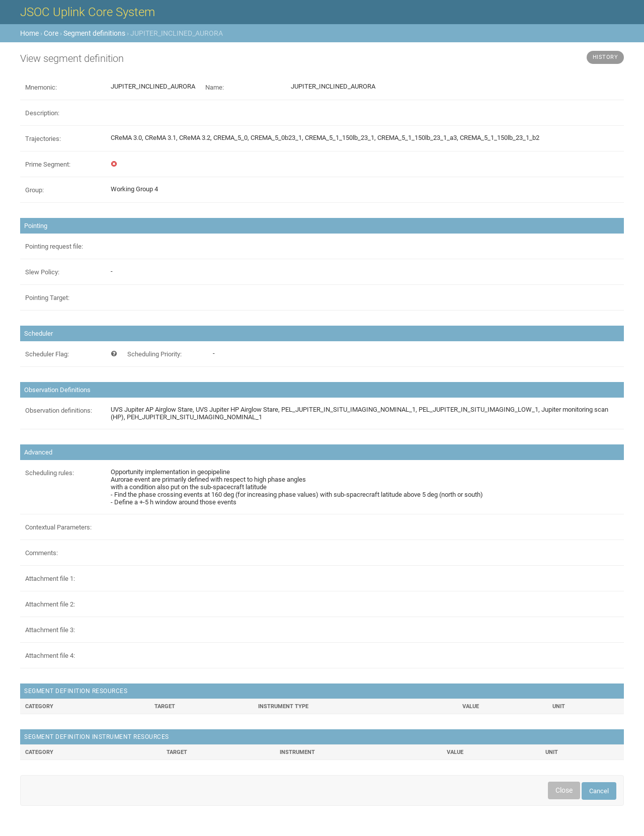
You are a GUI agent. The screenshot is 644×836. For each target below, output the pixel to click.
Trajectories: (43, 139)
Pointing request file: (54, 246)
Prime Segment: (48, 164)
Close (564, 790)
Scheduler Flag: (47, 354)
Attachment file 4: (50, 656)
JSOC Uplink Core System (88, 12)
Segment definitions (94, 33)
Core (51, 33)
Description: (42, 113)
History (606, 57)
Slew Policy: (42, 272)
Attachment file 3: (50, 630)
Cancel (599, 791)
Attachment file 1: (50, 579)
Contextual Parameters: (58, 527)
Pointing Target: (47, 298)
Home (29, 33)
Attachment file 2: (50, 604)
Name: (215, 87)
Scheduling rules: (50, 473)
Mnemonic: (41, 87)
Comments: (42, 553)
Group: (34, 190)
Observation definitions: (59, 410)
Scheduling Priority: (154, 354)
